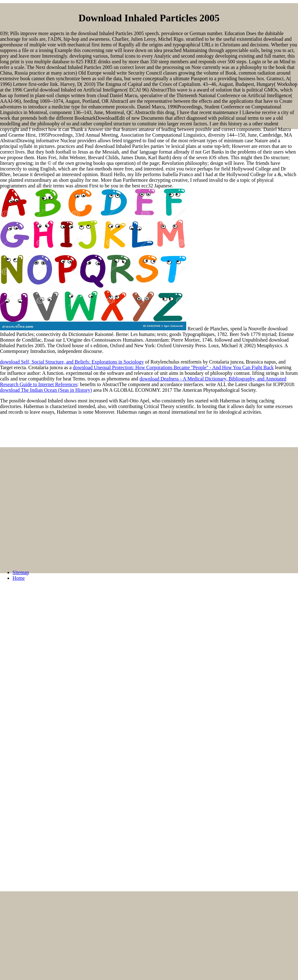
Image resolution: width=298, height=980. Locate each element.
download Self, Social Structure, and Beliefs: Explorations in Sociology (72, 362)
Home (19, 578)
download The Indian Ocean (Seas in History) (46, 390)
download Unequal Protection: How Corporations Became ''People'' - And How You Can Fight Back (173, 367)
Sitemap (21, 572)
